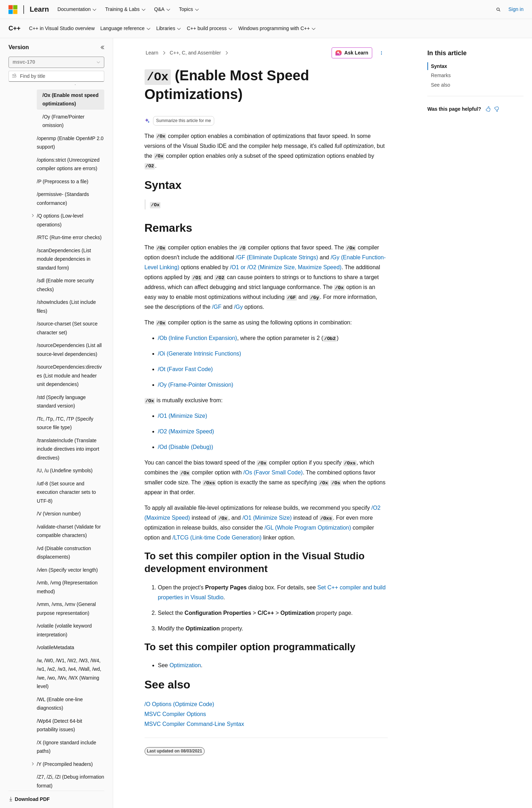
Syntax (439, 66)
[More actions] (381, 53)
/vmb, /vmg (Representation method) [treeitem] (67, 587)
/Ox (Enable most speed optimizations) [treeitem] (71, 100)
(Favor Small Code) (273, 472)
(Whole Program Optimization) (308, 528)
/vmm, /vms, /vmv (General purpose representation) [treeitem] (66, 609)
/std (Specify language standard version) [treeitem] (61, 402)
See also (440, 85)
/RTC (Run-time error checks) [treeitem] (69, 237)
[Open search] (498, 10)
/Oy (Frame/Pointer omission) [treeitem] (63, 121)
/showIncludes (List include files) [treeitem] (66, 307)
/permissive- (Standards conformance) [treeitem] (63, 199)
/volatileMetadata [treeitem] (55, 647)
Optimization (185, 665)
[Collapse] (103, 47)
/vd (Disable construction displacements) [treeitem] (64, 553)
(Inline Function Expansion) (198, 338)
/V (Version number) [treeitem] (59, 514)
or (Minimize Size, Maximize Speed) (286, 267)
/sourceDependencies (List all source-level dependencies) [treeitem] (69, 350)
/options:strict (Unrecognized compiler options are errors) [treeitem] (68, 164)
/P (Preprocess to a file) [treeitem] (63, 181)
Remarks (441, 75)
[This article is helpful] (488, 109)
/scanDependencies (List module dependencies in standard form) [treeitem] (64, 259)
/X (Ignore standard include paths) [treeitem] (66, 747)
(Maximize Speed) (186, 431)
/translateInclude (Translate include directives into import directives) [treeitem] (68, 449)
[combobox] (56, 62)
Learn (152, 53)
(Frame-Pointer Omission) (196, 385)
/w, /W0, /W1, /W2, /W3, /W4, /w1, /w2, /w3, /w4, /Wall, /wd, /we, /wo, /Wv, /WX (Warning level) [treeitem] (69, 674)
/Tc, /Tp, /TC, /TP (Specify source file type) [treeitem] (65, 423)
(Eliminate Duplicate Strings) (277, 257)
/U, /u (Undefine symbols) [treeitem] (65, 471)
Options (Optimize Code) (179, 704)
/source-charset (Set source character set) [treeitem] (67, 328)
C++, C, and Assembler (195, 53)
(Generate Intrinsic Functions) (200, 354)
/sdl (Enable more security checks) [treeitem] (65, 285)
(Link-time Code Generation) (217, 538)
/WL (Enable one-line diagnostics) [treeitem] (60, 704)
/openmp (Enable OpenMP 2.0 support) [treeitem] (70, 143)
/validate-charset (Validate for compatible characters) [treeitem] (69, 531)
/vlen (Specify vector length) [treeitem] (67, 570)
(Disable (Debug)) (186, 447)
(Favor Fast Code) (186, 369)
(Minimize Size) (183, 416)
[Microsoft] (13, 10)
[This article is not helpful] (497, 109)
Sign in (516, 9)
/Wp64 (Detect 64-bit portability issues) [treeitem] (59, 725)
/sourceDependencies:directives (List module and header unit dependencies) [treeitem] (69, 376)
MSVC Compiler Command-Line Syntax (194, 724)
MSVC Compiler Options (175, 714)
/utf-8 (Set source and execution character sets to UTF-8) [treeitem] (66, 492)
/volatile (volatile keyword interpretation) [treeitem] (64, 630)
